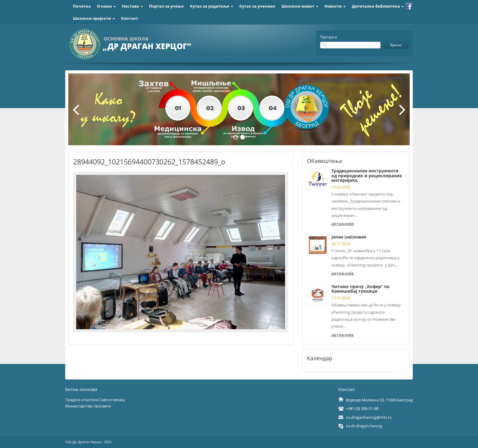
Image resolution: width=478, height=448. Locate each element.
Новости (335, 6)
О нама (106, 6)
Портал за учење (166, 6)
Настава (132, 6)
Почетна (82, 6)
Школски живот (300, 6)
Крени (396, 45)
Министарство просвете (88, 406)
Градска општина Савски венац (95, 400)
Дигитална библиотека (378, 6)
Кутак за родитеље (212, 6)
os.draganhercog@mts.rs (369, 417)
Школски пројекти (94, 18)
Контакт (130, 18)
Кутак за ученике (257, 6)
